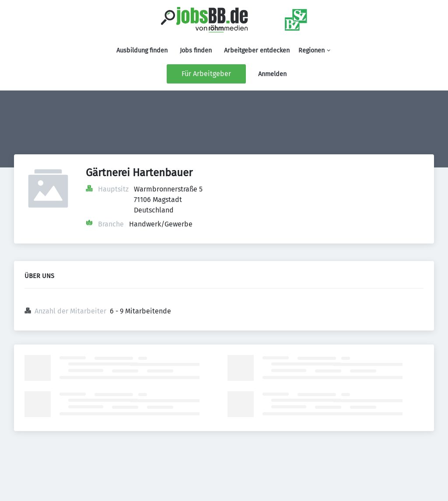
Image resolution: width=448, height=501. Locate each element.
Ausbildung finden (142, 50)
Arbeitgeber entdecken (257, 50)
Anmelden (272, 74)
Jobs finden (196, 50)
